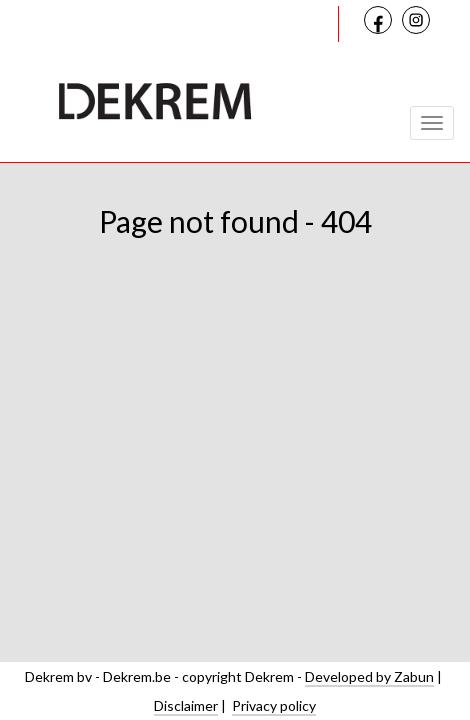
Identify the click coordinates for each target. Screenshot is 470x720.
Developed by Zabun (369, 676)
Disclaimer (186, 705)
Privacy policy (274, 705)
